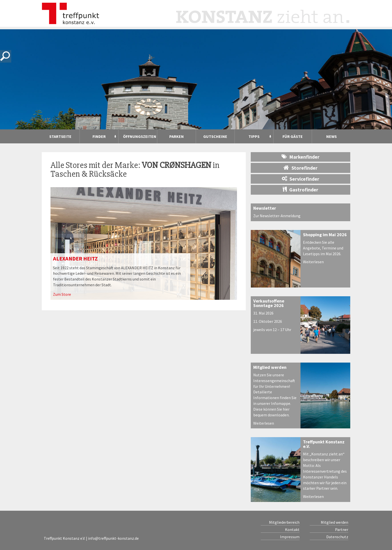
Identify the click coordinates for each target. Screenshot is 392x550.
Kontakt (292, 529)
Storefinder (300, 168)
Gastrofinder (300, 190)
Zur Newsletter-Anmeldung (277, 216)
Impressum (290, 537)
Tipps (254, 136)
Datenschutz (337, 537)
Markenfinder (300, 157)
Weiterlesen (313, 262)
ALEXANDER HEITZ (75, 258)
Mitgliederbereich (284, 522)
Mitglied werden (270, 367)
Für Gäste (293, 136)
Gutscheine (215, 136)
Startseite (60, 136)
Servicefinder (300, 179)
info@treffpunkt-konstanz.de (113, 538)
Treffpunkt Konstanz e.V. (324, 444)
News (331, 136)
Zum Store (62, 294)
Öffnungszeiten (140, 136)
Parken (176, 136)
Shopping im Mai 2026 (325, 235)
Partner (342, 529)
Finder (99, 136)
